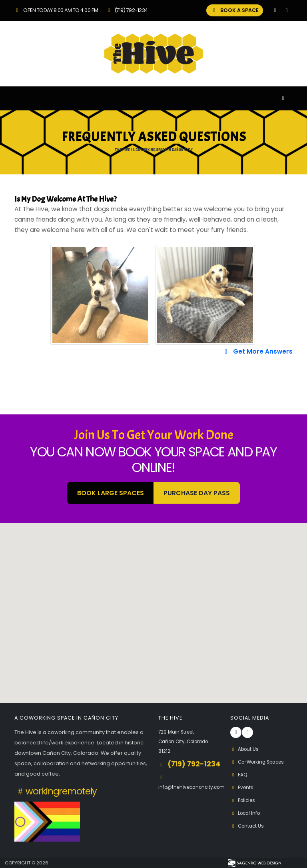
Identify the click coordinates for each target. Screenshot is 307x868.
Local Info (246, 813)
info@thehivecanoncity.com (195, 797)
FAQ (239, 775)
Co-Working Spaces (260, 762)
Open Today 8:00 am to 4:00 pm (56, 10)
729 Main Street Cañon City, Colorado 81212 (186, 741)
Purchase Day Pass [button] (197, 493)
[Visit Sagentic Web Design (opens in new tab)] (254, 863)
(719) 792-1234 (127, 10)
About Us (245, 749)
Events (242, 787)
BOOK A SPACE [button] (235, 10)
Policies (244, 800)
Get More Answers (257, 351)
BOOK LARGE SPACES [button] (111, 493)
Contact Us (248, 826)
